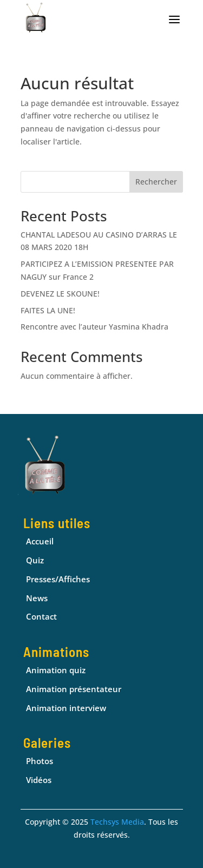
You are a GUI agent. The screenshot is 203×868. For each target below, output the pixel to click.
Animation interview (66, 708)
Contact (41, 616)
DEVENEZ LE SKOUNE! (60, 294)
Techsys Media (117, 822)
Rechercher (156, 182)
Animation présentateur (74, 689)
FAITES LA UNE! (48, 310)
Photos (40, 761)
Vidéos (39, 780)
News (37, 598)
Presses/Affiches (58, 579)
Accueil (40, 541)
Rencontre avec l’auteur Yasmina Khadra (94, 327)
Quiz (35, 560)
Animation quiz (56, 670)
